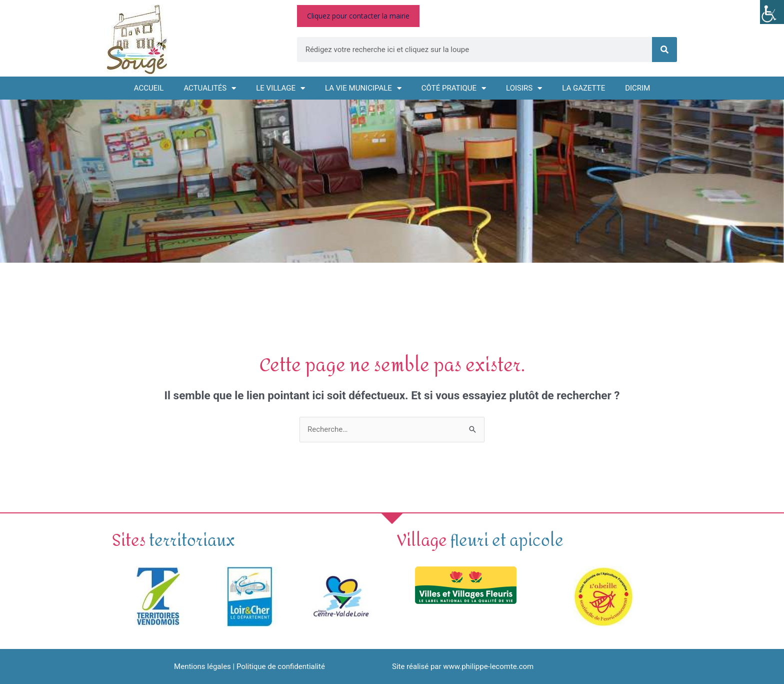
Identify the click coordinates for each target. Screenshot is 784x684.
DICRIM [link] (637, 88)
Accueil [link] (149, 88)
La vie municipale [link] (363, 88)
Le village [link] (280, 88)
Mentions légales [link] (202, 666)
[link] (772, 12)
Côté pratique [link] (454, 88)
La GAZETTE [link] (583, 88)
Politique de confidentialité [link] (281, 666)
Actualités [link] (210, 88)
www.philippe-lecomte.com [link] (488, 666)
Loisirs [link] (524, 88)
